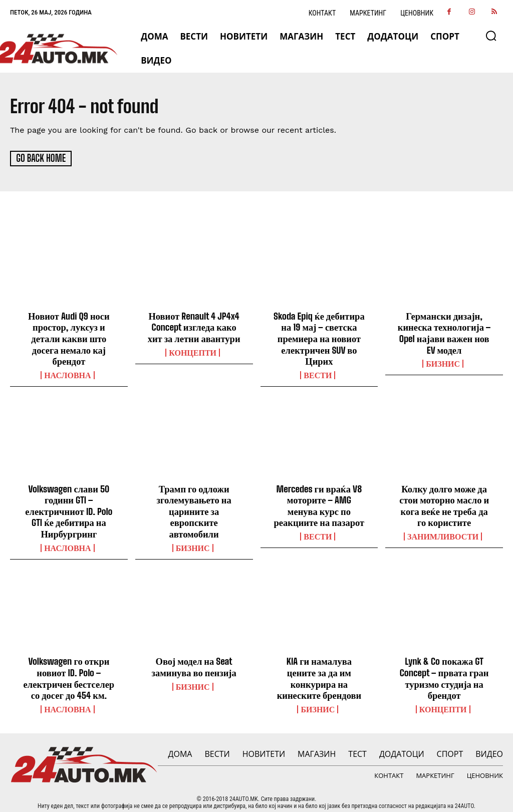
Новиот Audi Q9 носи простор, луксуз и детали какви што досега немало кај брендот (69, 337)
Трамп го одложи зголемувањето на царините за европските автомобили (194, 507)
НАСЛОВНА (67, 373)
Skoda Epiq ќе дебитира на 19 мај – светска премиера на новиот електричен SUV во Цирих (319, 337)
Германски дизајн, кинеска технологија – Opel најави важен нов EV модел (444, 332)
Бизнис (443, 362)
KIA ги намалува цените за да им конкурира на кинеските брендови (319, 666)
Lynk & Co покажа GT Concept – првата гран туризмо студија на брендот (444, 672)
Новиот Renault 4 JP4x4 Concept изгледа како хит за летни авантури (194, 326)
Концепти (193, 351)
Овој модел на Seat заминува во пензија (194, 661)
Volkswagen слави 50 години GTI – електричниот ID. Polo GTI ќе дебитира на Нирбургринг (69, 507)
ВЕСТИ (318, 373)
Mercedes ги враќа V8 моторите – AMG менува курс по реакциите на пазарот (319, 502)
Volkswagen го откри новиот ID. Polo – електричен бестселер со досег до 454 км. (69, 672)
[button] (491, 36)
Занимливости (443, 532)
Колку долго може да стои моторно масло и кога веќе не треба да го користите (444, 502)
